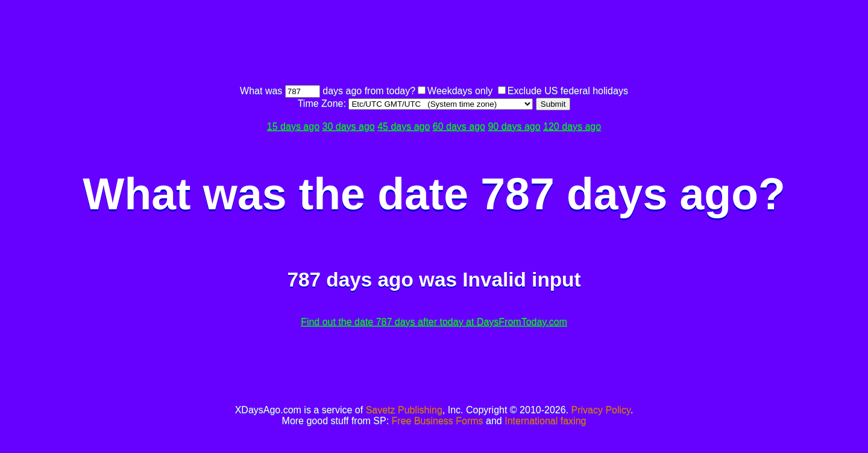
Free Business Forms (438, 421)
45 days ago (404, 126)
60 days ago (459, 126)
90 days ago (514, 126)
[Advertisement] (434, 44)
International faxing (545, 421)
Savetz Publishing (404, 410)
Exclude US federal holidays (568, 91)
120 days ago (572, 126)
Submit (553, 104)
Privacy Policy (601, 410)
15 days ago (293, 126)
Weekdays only (460, 91)
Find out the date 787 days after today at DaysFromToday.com (434, 322)
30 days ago (349, 126)
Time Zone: (323, 103)
